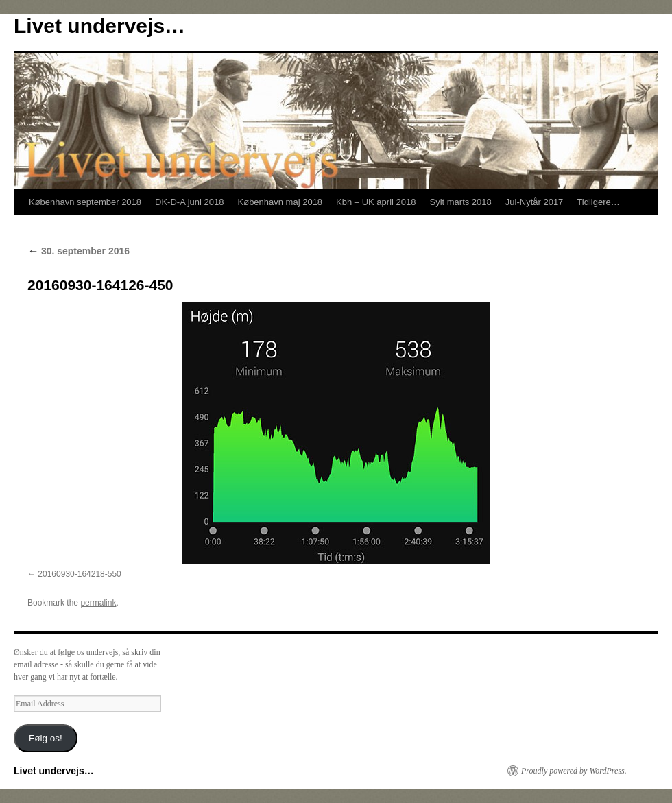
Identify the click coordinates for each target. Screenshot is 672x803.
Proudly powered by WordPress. (574, 771)
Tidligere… (598, 202)
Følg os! (46, 738)
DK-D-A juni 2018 (189, 202)
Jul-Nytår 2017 (535, 202)
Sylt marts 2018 (460, 202)
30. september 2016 (79, 251)
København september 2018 (85, 202)
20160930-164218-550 (79, 574)
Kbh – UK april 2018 (376, 202)
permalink (98, 603)
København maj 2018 (280, 202)
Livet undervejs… (99, 26)
